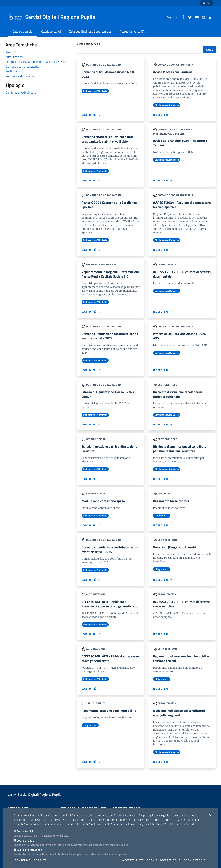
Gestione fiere (14, 71)
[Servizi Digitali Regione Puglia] (54, 17)
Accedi (206, 3)
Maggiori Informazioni (178, 824)
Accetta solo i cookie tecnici (183, 860)
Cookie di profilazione (29, 850)
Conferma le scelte (31, 860)
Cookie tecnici (25, 831)
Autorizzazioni (14, 57)
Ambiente (12, 52)
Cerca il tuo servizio (88, 44)
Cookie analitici (26, 840)
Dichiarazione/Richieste (21, 92)
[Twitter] (189, 17)
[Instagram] (202, 17)
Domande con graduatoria (22, 66)
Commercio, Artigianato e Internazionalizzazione (36, 62)
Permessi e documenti (20, 76)
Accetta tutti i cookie (140, 860)
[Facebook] (182, 17)
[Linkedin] (209, 17)
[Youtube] (196, 17)
